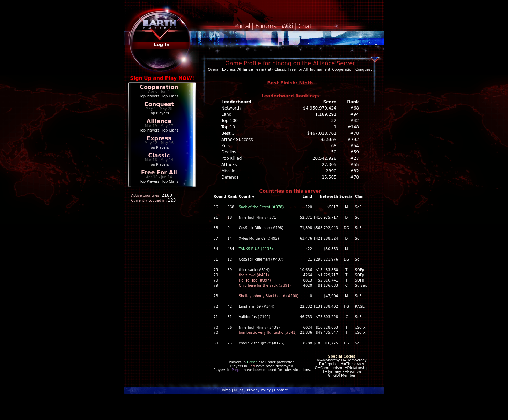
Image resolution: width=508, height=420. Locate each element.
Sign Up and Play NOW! (162, 78)
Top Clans (170, 96)
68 (334, 146)
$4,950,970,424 (320, 108)
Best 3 (228, 133)
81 (216, 259)
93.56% (329, 140)
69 (216, 343)
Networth (231, 108)
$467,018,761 (322, 133)
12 (230, 259)
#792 (353, 140)
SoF (358, 207)
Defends (230, 177)
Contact (281, 390)
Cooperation (159, 87)
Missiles (230, 171)
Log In (161, 44)
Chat (305, 26)
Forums (266, 26)
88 (216, 228)
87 (216, 238)
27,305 (329, 165)
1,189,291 (326, 114)
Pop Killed (231, 158)
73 (216, 296)
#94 (355, 114)
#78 (355, 133)
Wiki (287, 26)
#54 (355, 146)
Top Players (149, 96)
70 (216, 327)
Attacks (229, 165)
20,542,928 (325, 158)
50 (334, 152)
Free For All (159, 172)
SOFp (360, 270)
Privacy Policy (259, 390)
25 (230, 343)
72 (216, 306)
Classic (159, 155)
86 (230, 327)
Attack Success (237, 140)
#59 (355, 152)
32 (334, 121)
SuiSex (361, 286)
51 (230, 317)
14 (230, 238)
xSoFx (360, 327)
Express (159, 138)
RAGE (360, 306)
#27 (355, 158)
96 (216, 207)
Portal (242, 26)
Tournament (320, 70)
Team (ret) (264, 70)
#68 (355, 108)
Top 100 (230, 121)
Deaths (229, 152)
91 (216, 217)
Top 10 (228, 127)
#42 (355, 121)
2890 (331, 171)
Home (226, 390)
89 (230, 270)
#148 (353, 127)
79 (216, 270)
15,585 (329, 177)
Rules (239, 390)
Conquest (159, 104)
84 (216, 249)
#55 (355, 165)
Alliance (159, 121)
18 (230, 217)
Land (226, 114)
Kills (226, 146)
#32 (355, 171)
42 (230, 306)
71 (216, 317)
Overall (214, 70)
